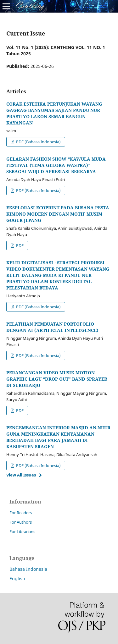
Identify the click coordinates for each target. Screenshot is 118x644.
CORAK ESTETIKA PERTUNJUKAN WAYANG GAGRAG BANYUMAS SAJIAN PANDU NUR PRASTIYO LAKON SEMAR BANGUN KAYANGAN (54, 113)
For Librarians (22, 531)
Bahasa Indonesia (28, 569)
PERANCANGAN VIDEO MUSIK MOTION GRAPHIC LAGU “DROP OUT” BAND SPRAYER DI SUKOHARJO (57, 379)
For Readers (21, 513)
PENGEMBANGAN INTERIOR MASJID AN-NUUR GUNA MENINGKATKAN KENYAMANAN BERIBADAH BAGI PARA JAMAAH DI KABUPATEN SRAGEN (58, 437)
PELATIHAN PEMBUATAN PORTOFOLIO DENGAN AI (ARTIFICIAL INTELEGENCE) (52, 327)
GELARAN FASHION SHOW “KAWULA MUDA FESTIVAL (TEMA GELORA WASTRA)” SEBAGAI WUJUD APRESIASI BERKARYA (56, 165)
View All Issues (21, 475)
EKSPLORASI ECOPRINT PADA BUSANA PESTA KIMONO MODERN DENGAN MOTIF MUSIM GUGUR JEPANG (58, 214)
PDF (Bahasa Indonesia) (38, 142)
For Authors (21, 522)
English (17, 578)
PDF (19, 245)
